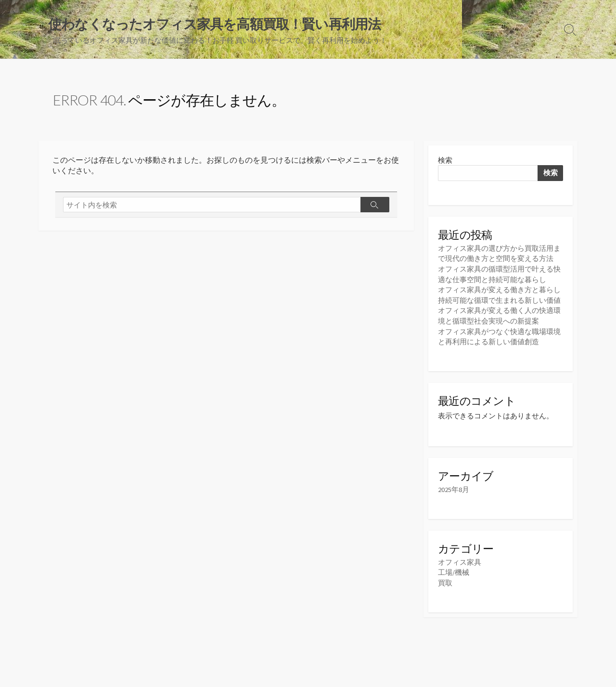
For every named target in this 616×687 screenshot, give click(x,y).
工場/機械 (454, 570)
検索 (445, 161)
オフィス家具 (460, 560)
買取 (445, 580)
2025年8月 (454, 488)
